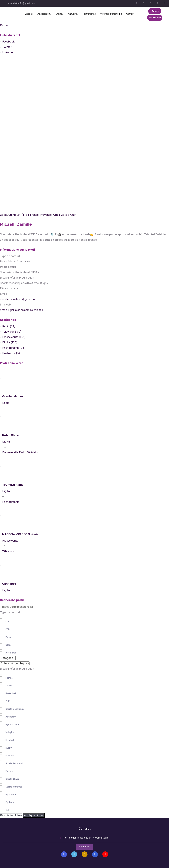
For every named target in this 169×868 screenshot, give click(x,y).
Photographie (11, 502)
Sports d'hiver (12, 779)
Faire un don (155, 18)
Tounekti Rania (13, 485)
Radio (6, 403)
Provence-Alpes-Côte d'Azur (58, 215)
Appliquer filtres (34, 815)
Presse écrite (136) (14, 337)
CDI (7, 622)
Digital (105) (10, 342)
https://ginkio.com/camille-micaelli (22, 310)
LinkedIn (7, 52)
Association (44, 14)
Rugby (9, 748)
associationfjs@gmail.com (22, 3)
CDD (8, 629)
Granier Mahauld (14, 396)
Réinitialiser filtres (11, 815)
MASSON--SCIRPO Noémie (20, 534)
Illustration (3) (11, 353)
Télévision (33, 452)
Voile (8, 810)
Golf (8, 701)
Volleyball (10, 732)
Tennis (9, 686)
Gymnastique (12, 725)
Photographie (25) (14, 348)
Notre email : (86, 838)
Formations (89, 14)
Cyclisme (10, 802)
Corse (4, 215)
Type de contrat (10, 612)
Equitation (11, 795)
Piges (8, 637)
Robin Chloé (11, 435)
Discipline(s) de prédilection (17, 669)
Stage (9, 645)
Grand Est (14, 215)
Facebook (8, 42)
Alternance (11, 653)
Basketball (11, 693)
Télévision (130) (12, 332)
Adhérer (155, 11)
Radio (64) (9, 326)
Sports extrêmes (14, 787)
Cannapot (9, 584)
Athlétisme (11, 717)
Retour (4, 25)
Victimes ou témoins (111, 14)
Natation (10, 756)
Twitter (7, 47)
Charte (60, 14)
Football (10, 678)
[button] (84, 847)
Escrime (9, 771)
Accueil (29, 14)
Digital (6, 442)
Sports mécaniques (15, 709)
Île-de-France (30, 215)
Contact (130, 14)
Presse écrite (10, 452)
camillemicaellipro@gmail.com (19, 299)
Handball (10, 740)
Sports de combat (14, 764)
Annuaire (73, 14)
